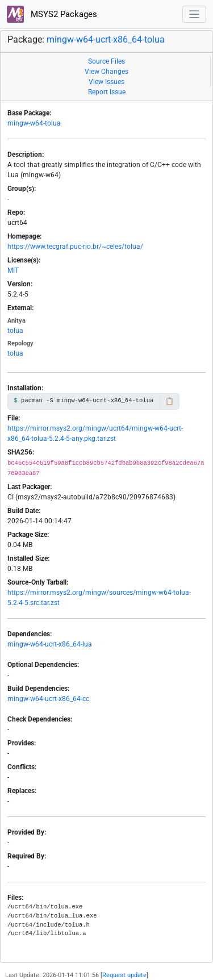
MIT (13, 270)
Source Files (106, 61)
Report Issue (107, 92)
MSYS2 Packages (52, 14)
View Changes (106, 72)
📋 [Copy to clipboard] (170, 401)
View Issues (106, 82)
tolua (15, 331)
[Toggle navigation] (195, 14)
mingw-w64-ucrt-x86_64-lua (50, 644)
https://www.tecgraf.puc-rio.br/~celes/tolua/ (75, 247)
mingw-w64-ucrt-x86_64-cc (48, 699)
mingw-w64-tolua (34, 123)
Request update (124, 975)
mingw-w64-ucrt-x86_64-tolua (106, 39)
